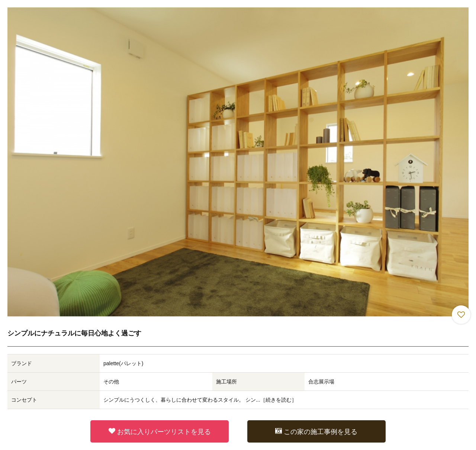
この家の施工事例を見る (316, 431)
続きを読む (279, 400)
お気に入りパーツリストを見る (160, 431)
